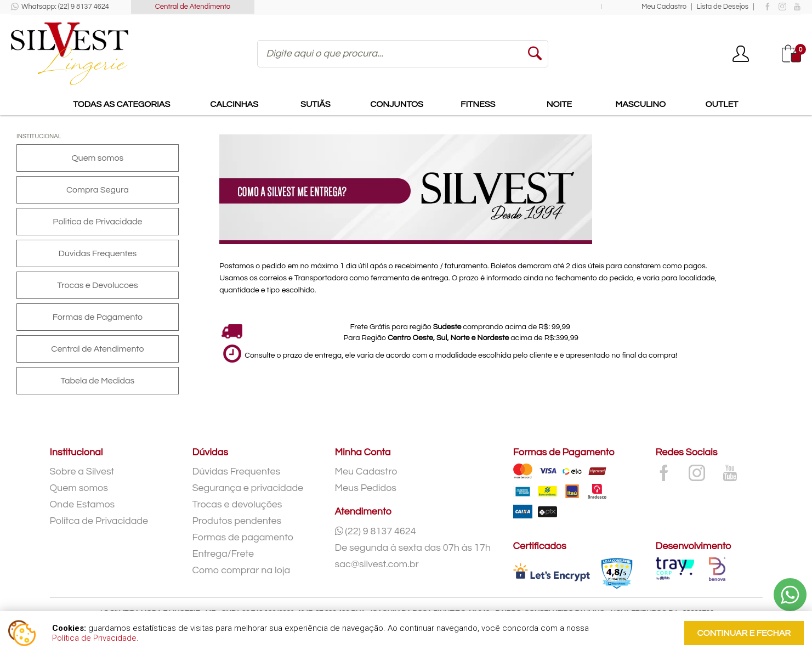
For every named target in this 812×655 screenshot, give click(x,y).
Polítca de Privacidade (99, 521)
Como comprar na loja (242, 570)
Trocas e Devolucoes (98, 285)
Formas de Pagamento (98, 317)
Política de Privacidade (94, 638)
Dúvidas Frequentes (98, 253)
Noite (559, 104)
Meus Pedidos (366, 488)
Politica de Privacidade (97, 222)
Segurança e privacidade (248, 488)
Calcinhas (234, 104)
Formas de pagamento (243, 537)
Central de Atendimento (193, 7)
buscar (535, 54)
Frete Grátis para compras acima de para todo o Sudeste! (454, 7)
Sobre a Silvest (82, 472)
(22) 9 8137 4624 (376, 531)
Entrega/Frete (223, 554)
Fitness (478, 104)
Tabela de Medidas (97, 381)
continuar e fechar (744, 633)
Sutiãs (315, 104)
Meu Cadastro (664, 7)
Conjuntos (397, 104)
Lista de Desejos (723, 7)
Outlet (722, 104)
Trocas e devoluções (237, 504)
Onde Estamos (83, 504)
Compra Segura (98, 190)
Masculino (640, 104)
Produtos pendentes (237, 521)
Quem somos (98, 158)
